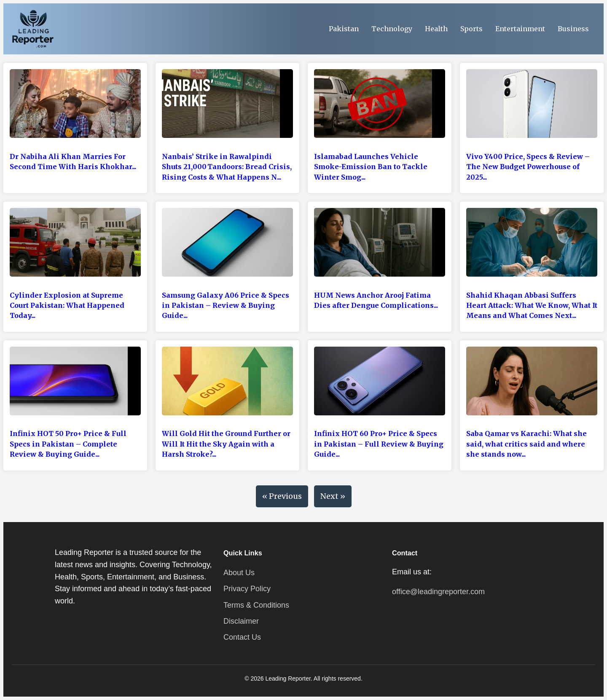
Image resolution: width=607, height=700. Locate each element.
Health (436, 29)
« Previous (282, 496)
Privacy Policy (247, 589)
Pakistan (344, 29)
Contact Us (242, 637)
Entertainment (520, 29)
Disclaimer (241, 621)
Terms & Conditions (256, 605)
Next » (333, 496)
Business (573, 29)
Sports (471, 29)
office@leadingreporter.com (438, 592)
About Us (239, 573)
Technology (392, 29)
